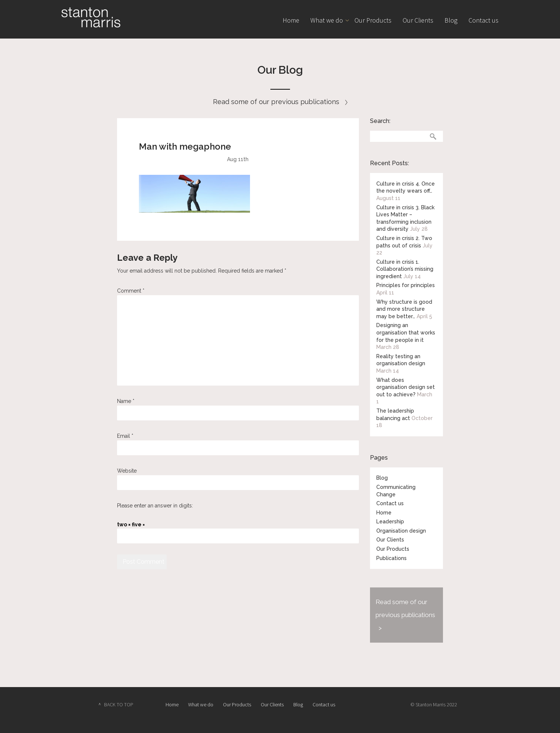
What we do (327, 20)
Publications (391, 558)
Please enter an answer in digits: (155, 506)
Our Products (373, 20)
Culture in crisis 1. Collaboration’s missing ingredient (405, 269)
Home (291, 20)
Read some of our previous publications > (405, 615)
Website (127, 471)
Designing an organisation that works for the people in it (406, 332)
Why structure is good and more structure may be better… (404, 309)
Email (125, 436)
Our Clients (418, 20)
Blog (451, 20)
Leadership (390, 522)
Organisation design (401, 531)
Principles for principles (406, 285)
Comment (131, 291)
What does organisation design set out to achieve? (406, 387)
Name (126, 401)
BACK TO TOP (119, 704)
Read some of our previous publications (280, 102)
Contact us (484, 20)
